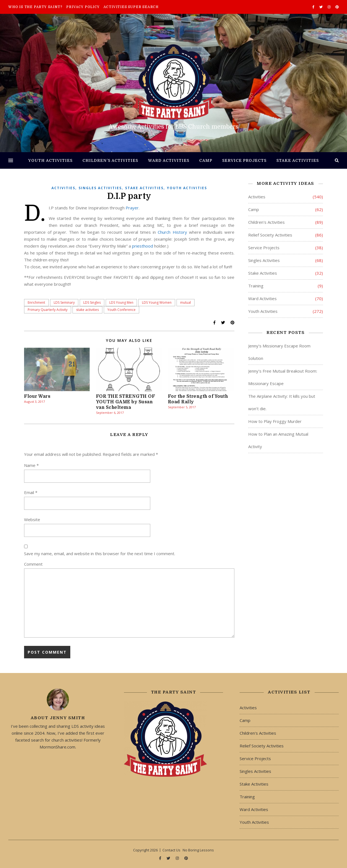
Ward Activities (169, 160)
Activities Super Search (131, 7)
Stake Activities (298, 160)
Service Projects (244, 160)
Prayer (132, 208)
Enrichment (36, 302)
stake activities (87, 310)
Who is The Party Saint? (35, 7)
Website (32, 519)
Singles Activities (100, 188)
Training (256, 286)
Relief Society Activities (270, 235)
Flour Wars (37, 396)
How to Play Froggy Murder (275, 421)
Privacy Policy (83, 7)
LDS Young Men (121, 302)
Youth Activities (50, 160)
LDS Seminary (64, 302)
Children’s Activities (110, 160)
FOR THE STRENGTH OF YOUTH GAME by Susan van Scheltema (126, 402)
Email (31, 492)
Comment (33, 564)
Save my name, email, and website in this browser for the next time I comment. (100, 553)
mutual (186, 302)
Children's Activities (266, 222)
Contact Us (171, 850)
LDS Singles (92, 302)
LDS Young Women (157, 302)
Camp (206, 160)
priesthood (143, 246)
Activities (63, 188)
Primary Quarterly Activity (48, 310)
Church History (172, 232)
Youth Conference (121, 310)
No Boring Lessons (198, 850)
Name (31, 465)
